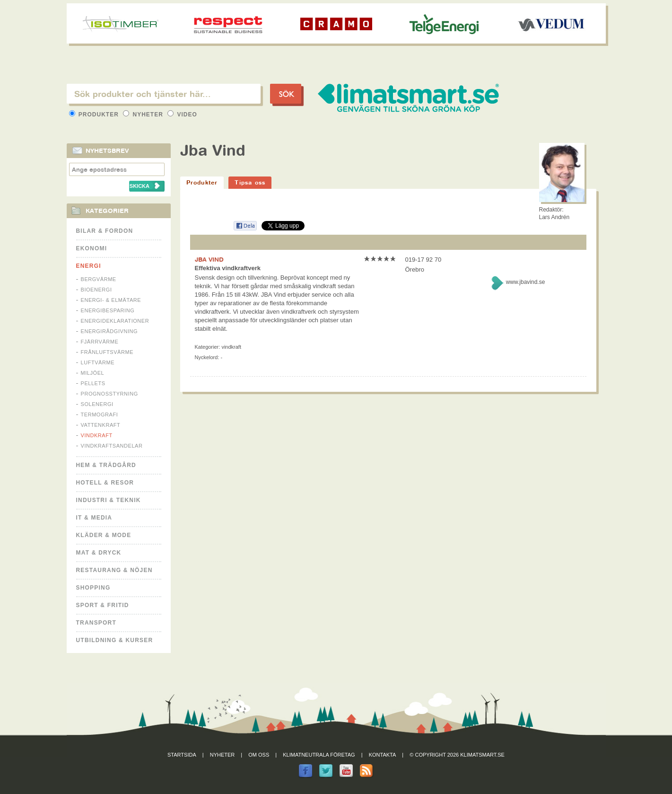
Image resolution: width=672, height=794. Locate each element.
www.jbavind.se (526, 282)
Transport (96, 623)
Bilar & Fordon (105, 231)
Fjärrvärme (100, 342)
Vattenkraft (101, 425)
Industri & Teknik (109, 500)
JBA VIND (209, 259)
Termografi (100, 415)
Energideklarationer (115, 321)
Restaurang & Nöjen (114, 570)
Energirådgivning (109, 331)
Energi (89, 266)
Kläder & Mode (104, 535)
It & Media (94, 518)
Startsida (182, 755)
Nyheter (144, 115)
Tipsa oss (250, 182)
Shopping (93, 588)
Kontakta (383, 755)
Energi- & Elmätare (111, 300)
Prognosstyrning (109, 394)
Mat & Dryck (99, 553)
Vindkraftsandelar (112, 446)
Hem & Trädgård (106, 465)
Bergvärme (99, 279)
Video (182, 115)
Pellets (93, 383)
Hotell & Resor (105, 483)
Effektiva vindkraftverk (228, 268)
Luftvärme (98, 362)
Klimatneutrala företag (319, 755)
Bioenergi (96, 290)
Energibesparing (108, 310)
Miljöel (93, 373)
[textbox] (164, 94)
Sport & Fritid (103, 605)
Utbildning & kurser (115, 640)
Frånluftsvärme (107, 352)
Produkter (95, 115)
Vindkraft (97, 435)
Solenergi (97, 404)
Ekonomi (92, 248)
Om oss (259, 755)
